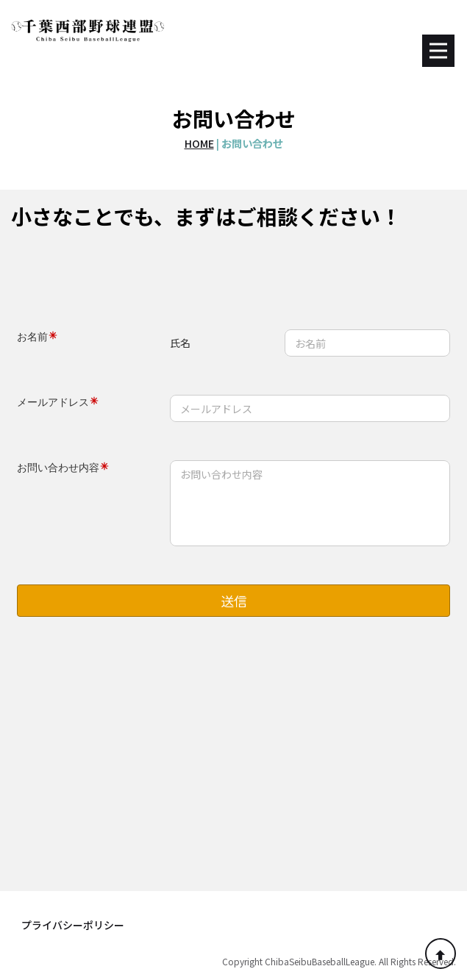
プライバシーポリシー (73, 925)
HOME (199, 143)
